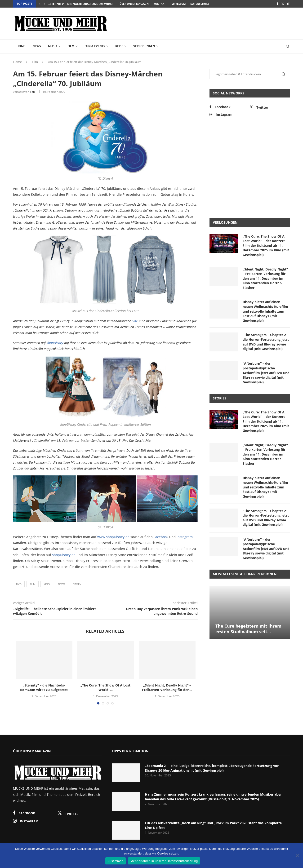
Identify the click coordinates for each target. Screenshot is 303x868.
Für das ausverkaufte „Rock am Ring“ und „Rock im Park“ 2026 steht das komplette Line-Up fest (213, 825)
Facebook (161, 537)
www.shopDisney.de (113, 537)
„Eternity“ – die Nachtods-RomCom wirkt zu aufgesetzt (92, 4)
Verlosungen (144, 46)
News (37, 46)
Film (71, 46)
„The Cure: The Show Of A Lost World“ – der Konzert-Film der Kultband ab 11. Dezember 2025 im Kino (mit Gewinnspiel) (266, 246)
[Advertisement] (204, 23)
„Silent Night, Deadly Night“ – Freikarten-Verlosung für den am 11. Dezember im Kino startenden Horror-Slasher (265, 278)
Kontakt (160, 4)
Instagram (185, 537)
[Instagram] (289, 4)
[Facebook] (277, 4)
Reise (119, 46)
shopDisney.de (64, 555)
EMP (135, 321)
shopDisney (55, 343)
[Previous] (40, 4)
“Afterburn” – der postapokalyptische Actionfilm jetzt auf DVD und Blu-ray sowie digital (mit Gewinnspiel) (266, 373)
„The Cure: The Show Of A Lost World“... (105, 688)
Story (77, 584)
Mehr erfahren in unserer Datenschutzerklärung (164, 861)
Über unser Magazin (134, 4)
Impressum (178, 4)
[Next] (45, 4)
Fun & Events (95, 46)
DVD (19, 584)
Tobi (33, 92)
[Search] (288, 46)
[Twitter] (283, 4)
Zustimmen (116, 861)
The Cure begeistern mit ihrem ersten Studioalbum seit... (248, 629)
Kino (47, 584)
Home (21, 46)
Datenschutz (200, 4)
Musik (53, 46)
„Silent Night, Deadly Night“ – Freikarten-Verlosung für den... (167, 688)
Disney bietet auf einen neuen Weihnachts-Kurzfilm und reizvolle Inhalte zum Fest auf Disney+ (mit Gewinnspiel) (265, 311)
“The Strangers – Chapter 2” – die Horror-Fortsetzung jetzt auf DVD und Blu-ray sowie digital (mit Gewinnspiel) (266, 342)
